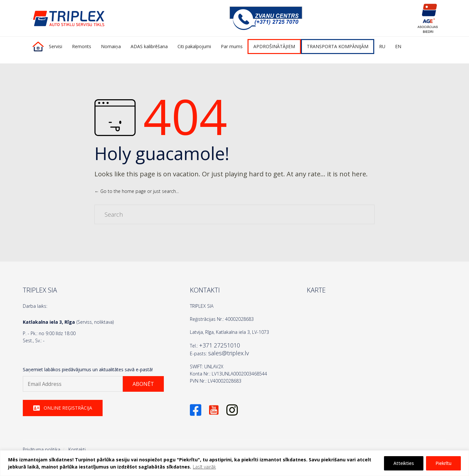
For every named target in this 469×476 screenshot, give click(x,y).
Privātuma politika (42, 449)
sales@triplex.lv (228, 353)
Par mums (232, 46)
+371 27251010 (220, 345)
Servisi (56, 46)
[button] (143, 384)
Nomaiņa (111, 46)
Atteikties (404, 463)
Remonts (82, 46)
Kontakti (77, 449)
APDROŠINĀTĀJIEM (274, 46)
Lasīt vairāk (204, 467)
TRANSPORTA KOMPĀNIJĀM (338, 46)
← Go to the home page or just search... (137, 191)
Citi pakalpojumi (194, 46)
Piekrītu (443, 463)
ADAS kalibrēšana (149, 46)
